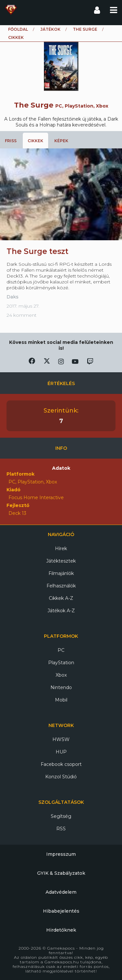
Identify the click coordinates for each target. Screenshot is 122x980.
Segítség (61, 816)
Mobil (61, 700)
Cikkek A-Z (61, 598)
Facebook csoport (61, 764)
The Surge (85, 29)
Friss (11, 141)
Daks (13, 297)
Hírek (61, 549)
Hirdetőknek (61, 930)
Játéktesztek (61, 561)
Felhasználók (61, 586)
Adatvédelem (61, 892)
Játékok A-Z (61, 611)
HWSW (61, 739)
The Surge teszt (37, 251)
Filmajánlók (61, 573)
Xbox (61, 675)
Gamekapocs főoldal (11, 10)
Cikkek (35, 141)
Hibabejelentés (61, 911)
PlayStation (61, 663)
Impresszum (61, 854)
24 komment (21, 315)
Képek (61, 141)
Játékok (50, 29)
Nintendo (61, 687)
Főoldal (18, 29)
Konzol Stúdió (61, 777)
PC (61, 650)
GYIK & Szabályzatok (61, 873)
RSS (61, 829)
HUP (61, 752)
